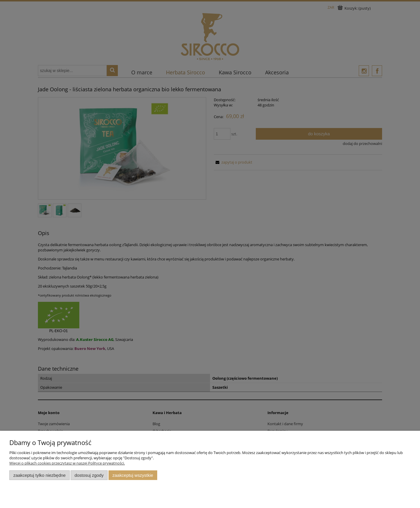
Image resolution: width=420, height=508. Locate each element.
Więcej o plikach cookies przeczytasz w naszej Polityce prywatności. (67, 463)
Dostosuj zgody (89, 475)
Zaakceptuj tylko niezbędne (40, 475)
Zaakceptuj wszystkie (133, 475)
